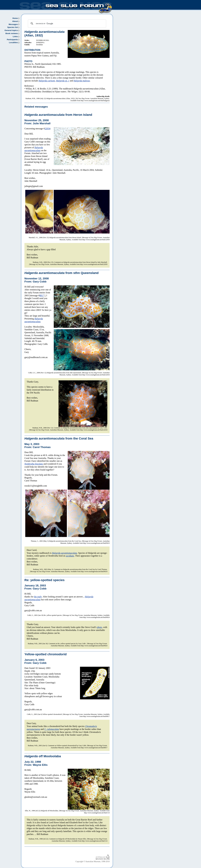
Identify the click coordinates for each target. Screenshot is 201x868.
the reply (38, 597)
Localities (13, 42)
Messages (13, 24)
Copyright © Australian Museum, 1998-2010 (92, 862)
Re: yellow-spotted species (44, 580)
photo (100, 627)
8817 (42, 295)
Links (15, 36)
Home (15, 18)
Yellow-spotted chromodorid (46, 654)
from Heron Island (58, 115)
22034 (47, 129)
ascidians (70, 556)
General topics (11, 30)
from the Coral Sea (59, 438)
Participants (12, 40)
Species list (12, 27)
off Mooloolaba (43, 756)
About (15, 21)
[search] (67, 24)
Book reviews (12, 33)
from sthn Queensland (61, 273)
